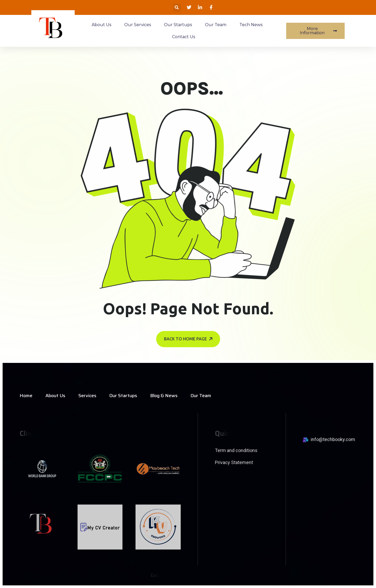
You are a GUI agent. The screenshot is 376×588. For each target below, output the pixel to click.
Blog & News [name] (164, 396)
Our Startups (178, 25)
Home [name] (26, 396)
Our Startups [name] (123, 396)
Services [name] (87, 396)
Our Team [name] (201, 396)
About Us (101, 25)
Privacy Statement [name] (234, 462)
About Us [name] (55, 396)
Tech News (251, 25)
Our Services (138, 25)
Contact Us (184, 37)
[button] (177, 8)
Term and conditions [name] (236, 450)
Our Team (216, 25)
